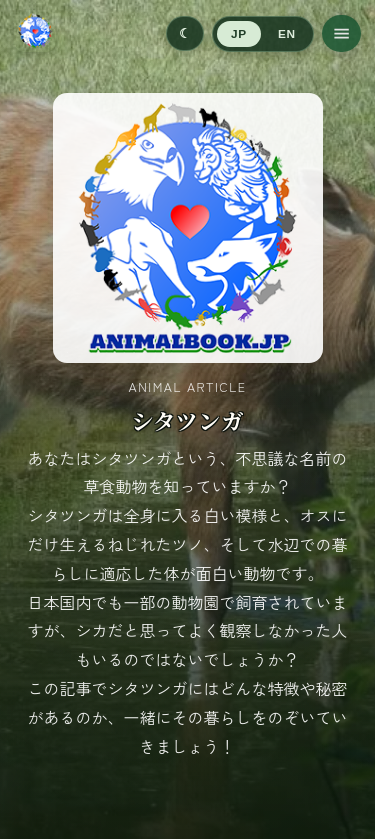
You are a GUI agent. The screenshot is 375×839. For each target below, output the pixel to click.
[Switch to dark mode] (185, 33)
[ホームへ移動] (35, 33)
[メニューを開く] (341, 33)
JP (238, 34)
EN (286, 34)
